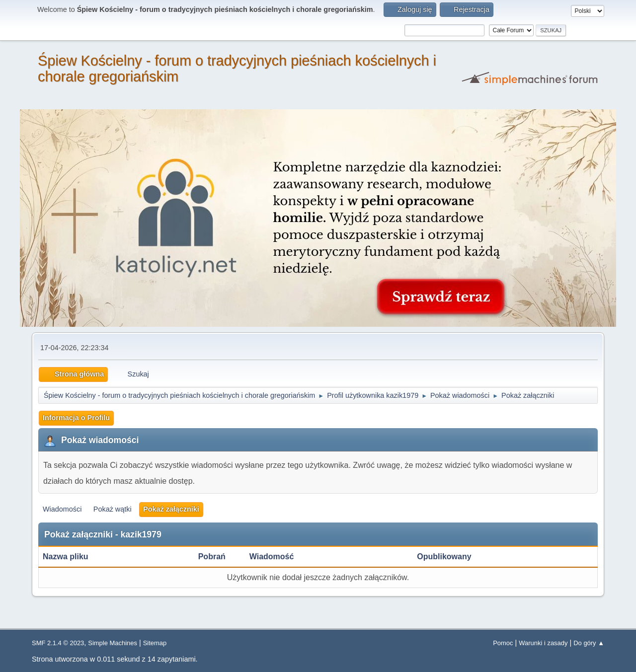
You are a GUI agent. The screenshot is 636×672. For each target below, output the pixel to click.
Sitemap (155, 643)
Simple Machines (113, 643)
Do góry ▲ (589, 643)
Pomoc (503, 643)
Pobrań (212, 557)
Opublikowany (444, 557)
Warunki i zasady (543, 643)
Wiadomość (272, 557)
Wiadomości (62, 509)
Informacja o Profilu (76, 418)
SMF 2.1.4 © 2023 (58, 643)
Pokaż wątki (113, 509)
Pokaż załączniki (171, 509)
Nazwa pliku (71, 557)
